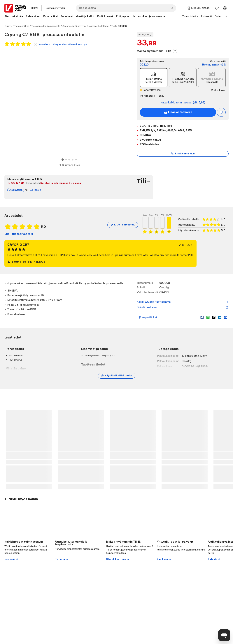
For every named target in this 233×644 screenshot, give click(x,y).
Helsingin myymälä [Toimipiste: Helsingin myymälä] (214, 65)
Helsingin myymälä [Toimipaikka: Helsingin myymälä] (55, 8)
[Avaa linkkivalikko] (226, 17)
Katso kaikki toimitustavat (183, 103)
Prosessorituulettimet (98, 26)
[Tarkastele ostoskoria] (225, 8)
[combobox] (126, 8)
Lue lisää (12, 559)
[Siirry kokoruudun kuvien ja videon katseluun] (69, 165)
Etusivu (8, 26)
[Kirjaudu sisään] (198, 8)
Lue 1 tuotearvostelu (19, 234)
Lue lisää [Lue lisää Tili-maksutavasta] (36, 190)
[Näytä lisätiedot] (117, 376)
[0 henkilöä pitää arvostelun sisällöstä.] (181, 245)
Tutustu (62, 559)
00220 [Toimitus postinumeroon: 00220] (144, 65)
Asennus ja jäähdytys (74, 26)
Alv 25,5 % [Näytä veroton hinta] (145, 35)
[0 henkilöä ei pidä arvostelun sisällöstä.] (190, 245)
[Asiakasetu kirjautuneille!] (221, 112)
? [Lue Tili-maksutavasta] (175, 51)
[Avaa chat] (224, 635)
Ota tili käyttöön (118, 559)
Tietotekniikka (22, 26)
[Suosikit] (217, 8)
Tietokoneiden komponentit (46, 26)
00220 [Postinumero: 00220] (35, 8)
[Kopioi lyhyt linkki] (168, 317)
